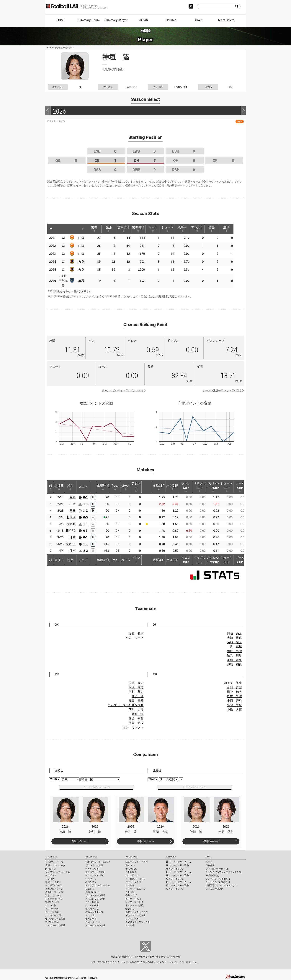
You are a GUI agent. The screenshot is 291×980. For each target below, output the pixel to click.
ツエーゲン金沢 (133, 882)
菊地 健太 (234, 642)
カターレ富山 (92, 902)
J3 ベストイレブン (175, 889)
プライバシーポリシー (143, 957)
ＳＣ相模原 (131, 872)
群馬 (82, 281)
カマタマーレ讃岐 (134, 905)
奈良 (82, 262)
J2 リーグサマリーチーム (178, 872)
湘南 (73, 537)
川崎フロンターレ (54, 889)
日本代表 (210, 865)
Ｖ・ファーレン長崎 (55, 925)
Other (209, 857)
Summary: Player (116, 20)
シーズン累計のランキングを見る (222, 390)
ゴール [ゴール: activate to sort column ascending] (157, 229)
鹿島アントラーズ (54, 862)
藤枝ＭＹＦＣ (92, 909)
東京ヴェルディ (53, 882)
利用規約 (115, 957)
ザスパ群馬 (131, 869)
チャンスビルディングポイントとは (123, 390)
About (198, 20)
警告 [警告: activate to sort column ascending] (219, 229)
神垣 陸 (138, 696)
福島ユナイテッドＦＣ (137, 862)
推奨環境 (126, 957)
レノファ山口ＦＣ (134, 902)
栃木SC (71, 544)
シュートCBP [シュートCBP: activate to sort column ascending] (227, 487)
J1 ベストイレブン (175, 869)
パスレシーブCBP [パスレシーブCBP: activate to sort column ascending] (213, 487)
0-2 (85, 537)
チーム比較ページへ (96, 787)
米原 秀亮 (136, 687)
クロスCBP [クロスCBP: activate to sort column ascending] (186, 487)
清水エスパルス (53, 895)
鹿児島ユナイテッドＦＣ (138, 922)
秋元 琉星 (234, 656)
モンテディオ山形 (94, 875)
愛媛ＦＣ (130, 909)
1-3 (85, 544)
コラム (209, 862)
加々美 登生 (233, 683)
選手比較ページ (80, 841)
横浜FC (71, 531)
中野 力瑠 (234, 651)
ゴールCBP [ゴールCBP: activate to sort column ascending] (240, 487)
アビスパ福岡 (52, 922)
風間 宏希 (136, 701)
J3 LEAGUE (131, 857)
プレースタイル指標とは (218, 879)
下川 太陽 (136, 710)
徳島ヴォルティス (94, 912)
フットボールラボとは (217, 869)
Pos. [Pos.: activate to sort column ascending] (115, 487)
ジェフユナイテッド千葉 (58, 872)
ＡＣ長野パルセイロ (135, 879)
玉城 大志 (136, 683)
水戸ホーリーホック (55, 865)
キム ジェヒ (135, 638)
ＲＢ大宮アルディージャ (98, 885)
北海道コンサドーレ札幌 (98, 862)
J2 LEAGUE (91, 857)
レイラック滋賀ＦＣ (135, 889)
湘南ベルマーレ (93, 892)
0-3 (85, 531)
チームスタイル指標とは (218, 882)
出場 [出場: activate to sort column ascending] (95, 229)
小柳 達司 (234, 660)
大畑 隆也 (234, 638)
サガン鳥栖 (91, 919)
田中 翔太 (234, 692)
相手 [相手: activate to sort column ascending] (70, 487)
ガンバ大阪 (51, 905)
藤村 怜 (138, 714)
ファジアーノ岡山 (54, 915)
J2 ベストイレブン (175, 879)
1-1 (86, 504)
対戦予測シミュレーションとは (221, 885)
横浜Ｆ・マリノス (54, 892)
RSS (240, 122)
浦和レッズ (51, 869)
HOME (61, 20)
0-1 (85, 497)
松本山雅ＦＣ (132, 875)
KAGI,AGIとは (212, 875)
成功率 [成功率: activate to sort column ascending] (188, 229)
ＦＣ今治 (90, 915)
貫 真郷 (236, 647)
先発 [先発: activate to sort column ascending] (111, 229)
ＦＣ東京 (50, 879)
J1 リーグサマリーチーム (178, 862)
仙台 (73, 551)
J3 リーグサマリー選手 (177, 885)
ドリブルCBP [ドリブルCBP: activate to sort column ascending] (200, 487)
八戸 (73, 497)
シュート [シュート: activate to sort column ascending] (172, 229)
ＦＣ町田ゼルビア (54, 885)
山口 (82, 238)
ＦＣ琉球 (130, 925)
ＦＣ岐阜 (130, 885)
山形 (73, 504)
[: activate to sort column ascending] (60, 229)
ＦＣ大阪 (130, 892)
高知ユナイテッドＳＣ (137, 912)
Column (171, 20)
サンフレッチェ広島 (55, 919)
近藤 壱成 (136, 633)
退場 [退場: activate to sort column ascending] (234, 229)
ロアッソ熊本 (132, 919)
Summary (171, 857)
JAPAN (144, 20)
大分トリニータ (93, 922)
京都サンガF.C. (53, 902)
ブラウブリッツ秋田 (95, 872)
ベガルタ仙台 (92, 869)
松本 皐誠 (234, 696)
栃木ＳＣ (130, 865)
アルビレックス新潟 (95, 899)
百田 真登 (234, 687)
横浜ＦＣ (90, 889)
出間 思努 (234, 705)
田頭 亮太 (234, 633)
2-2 (86, 551)
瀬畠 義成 (136, 723)
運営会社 (161, 957)
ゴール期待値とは (215, 889)
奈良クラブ (131, 895)
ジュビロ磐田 (92, 905)
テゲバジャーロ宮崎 (95, 925)
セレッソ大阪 (52, 909)
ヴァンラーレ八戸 (94, 865)
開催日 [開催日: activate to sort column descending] (59, 487)
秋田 (73, 511)
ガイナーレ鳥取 (133, 899)
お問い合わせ (173, 957)
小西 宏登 (234, 701)
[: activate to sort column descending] (51, 229)
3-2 (85, 511)
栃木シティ (91, 882)
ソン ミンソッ (133, 727)
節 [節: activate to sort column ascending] (50, 487)
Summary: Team (89, 20)
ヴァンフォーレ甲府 (95, 895)
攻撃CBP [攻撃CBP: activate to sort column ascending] (159, 487)
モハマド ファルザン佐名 (126, 705)
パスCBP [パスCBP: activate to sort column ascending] (172, 487)
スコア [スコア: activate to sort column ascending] (83, 487)
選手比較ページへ (195, 787)
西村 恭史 (136, 692)
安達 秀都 (136, 718)
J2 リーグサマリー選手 (177, 875)
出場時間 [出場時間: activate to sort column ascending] (142, 229)
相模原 (71, 517)
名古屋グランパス (54, 899)
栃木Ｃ (71, 524)
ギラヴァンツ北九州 (135, 915)
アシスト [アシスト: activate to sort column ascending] (203, 229)
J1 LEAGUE (51, 857)
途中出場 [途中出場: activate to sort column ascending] (126, 229)
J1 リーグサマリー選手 (177, 865)
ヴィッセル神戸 (53, 912)
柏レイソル (51, 875)
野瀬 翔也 (234, 665)
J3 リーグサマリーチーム (178, 882)
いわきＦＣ (91, 879)
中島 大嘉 (234, 710)
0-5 (85, 517)
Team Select (226, 20)
